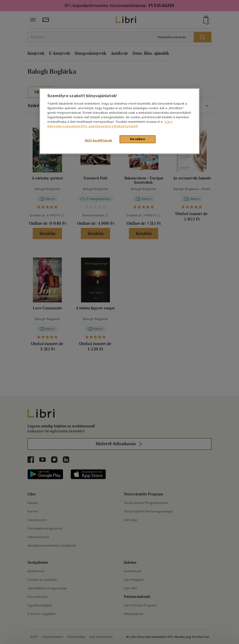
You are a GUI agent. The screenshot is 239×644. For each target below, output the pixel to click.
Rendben (138, 139)
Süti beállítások (99, 140)
